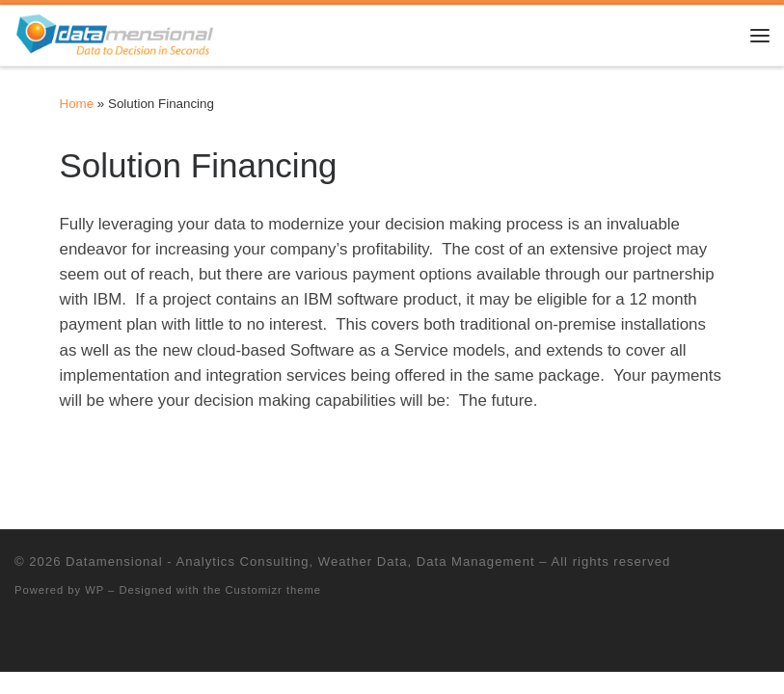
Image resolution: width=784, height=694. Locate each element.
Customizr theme (274, 590)
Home (77, 104)
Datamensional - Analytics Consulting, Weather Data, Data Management (300, 561)
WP (95, 590)
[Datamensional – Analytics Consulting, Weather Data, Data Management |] (115, 33)
